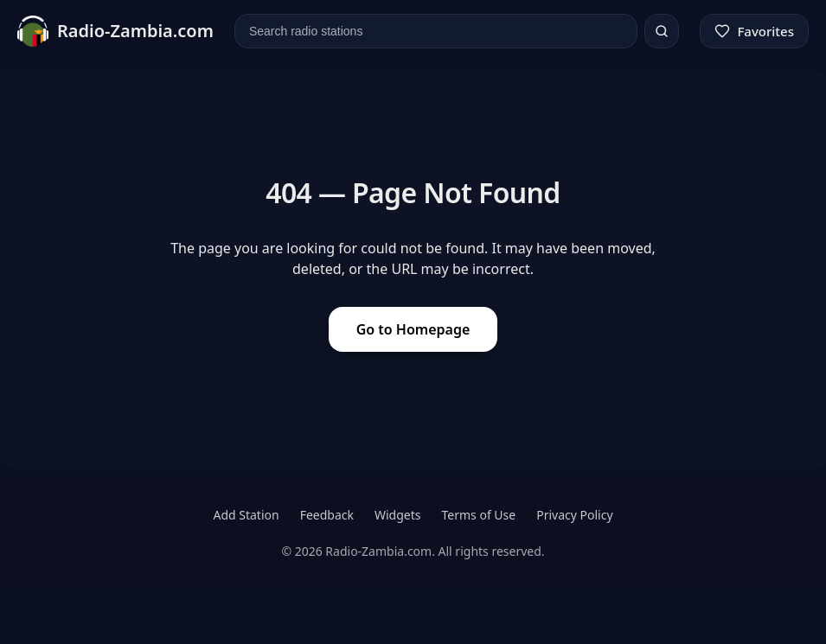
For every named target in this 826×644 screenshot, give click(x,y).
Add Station (246, 515)
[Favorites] (754, 31)
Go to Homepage (413, 329)
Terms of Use (479, 515)
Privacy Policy (574, 515)
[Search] (662, 31)
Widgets (398, 515)
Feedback (327, 515)
